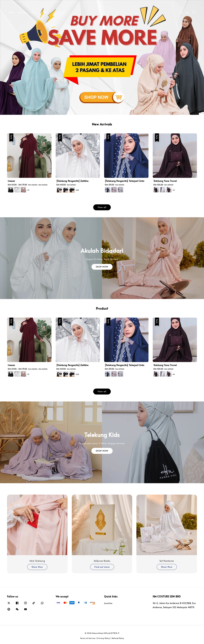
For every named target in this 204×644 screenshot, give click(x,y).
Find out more (102, 567)
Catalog (22, 12)
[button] (181, 12)
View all (102, 207)
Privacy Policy (104, 638)
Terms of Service (88, 638)
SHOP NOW (102, 267)
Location (44, 12)
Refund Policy (118, 638)
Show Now (37, 567)
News (34, 12)
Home (11, 12)
